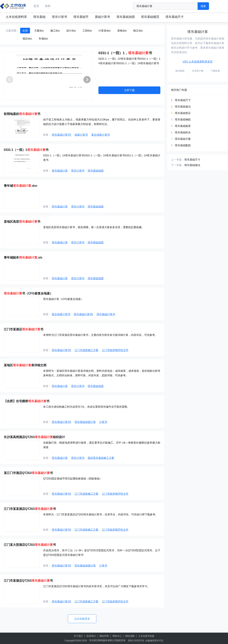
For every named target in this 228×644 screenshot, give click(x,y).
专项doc (43, 39)
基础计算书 (102, 17)
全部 (25, 31)
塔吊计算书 (59, 17)
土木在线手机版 (146, 636)
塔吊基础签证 (183, 113)
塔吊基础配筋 (183, 145)
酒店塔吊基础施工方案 (101, 458)
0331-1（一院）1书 (26, 150)
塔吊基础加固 (126, 17)
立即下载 (129, 90)
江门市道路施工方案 (86, 350)
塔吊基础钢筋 (183, 119)
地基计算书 (81, 135)
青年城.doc (21, 186)
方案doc (39, 31)
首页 (36, 6)
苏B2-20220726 (136, 641)
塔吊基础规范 (150, 17)
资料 (48, 6)
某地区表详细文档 (25, 365)
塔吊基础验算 (183, 126)
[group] (48, 76)
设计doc (71, 31)
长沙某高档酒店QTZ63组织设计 (34, 437)
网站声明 (104, 636)
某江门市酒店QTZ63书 (28, 473)
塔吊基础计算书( (61, 135)
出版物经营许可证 (154, 641)
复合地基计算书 (101, 135)
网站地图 (130, 636)
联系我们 (91, 636)
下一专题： (178, 165)
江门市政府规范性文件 (115, 350)
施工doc (55, 31)
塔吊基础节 (81, 17)
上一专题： (178, 160)
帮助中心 (117, 636)
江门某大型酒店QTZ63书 (30, 545)
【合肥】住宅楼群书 (27, 401)
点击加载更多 (82, 619)
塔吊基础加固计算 (85, 422)
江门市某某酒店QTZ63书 (30, 509)
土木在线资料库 (16, 17)
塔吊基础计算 (60, 171)
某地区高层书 (22, 222)
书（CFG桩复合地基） (28, 293)
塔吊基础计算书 (106, 314)
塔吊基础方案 (183, 139)
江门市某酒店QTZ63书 (28, 581)
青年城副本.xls (23, 258)
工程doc (87, 31)
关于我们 (78, 636)
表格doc (122, 31)
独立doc (138, 31)
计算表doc (105, 31)
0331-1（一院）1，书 (125, 53)
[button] (87, 80)
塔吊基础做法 (183, 107)
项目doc (27, 39)
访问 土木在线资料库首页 (198, 62)
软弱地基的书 (22, 114)
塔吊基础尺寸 (175, 17)
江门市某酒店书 (24, 329)
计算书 (103, 422)
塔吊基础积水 (183, 132)
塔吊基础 (39, 17)
